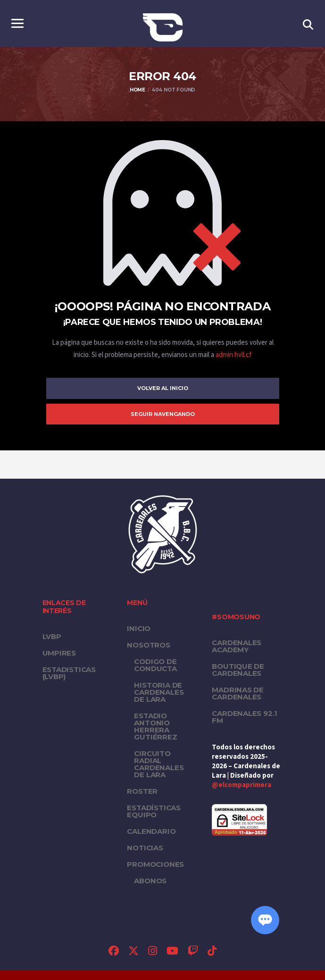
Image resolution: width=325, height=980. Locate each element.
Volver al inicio (163, 388)
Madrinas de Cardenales (238, 693)
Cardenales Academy (237, 646)
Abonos (150, 881)
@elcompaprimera (242, 785)
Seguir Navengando (163, 414)
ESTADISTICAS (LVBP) (69, 673)
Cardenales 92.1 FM (245, 717)
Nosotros (148, 645)
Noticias (145, 848)
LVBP (52, 636)
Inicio (139, 628)
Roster (142, 791)
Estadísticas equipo (154, 811)
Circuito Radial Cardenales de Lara (159, 764)
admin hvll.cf (233, 355)
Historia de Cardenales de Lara (159, 692)
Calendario (151, 831)
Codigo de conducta (155, 665)
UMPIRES (59, 653)
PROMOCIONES (155, 864)
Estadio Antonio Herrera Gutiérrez (155, 726)
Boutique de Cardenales (238, 670)
